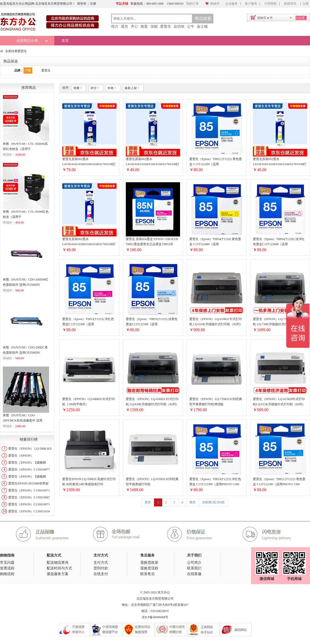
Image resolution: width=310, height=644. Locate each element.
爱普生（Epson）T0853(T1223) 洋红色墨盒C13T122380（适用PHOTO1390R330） (88, 322)
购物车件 (265, 18)
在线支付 (101, 574)
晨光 (125, 26)
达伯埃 (179, 26)
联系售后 (148, 574)
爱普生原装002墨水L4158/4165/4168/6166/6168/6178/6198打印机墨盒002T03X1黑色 (89, 162)
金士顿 (202, 26)
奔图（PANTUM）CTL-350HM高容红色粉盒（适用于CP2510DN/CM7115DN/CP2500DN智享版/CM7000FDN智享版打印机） (26, 147)
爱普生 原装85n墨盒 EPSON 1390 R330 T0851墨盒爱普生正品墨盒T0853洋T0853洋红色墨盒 (152, 242)
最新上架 (132, 88)
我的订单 (192, 4)
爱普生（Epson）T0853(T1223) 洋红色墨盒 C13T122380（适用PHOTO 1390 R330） (215, 482)
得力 (115, 26)
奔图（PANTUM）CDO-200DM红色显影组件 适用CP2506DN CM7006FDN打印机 (26, 283)
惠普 (144, 26)
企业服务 (231, 4)
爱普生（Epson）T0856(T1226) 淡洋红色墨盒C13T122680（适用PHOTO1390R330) (279, 242)
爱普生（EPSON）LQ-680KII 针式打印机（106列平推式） (89, 402)
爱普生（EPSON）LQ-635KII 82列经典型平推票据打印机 (152, 482)
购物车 (212, 4)
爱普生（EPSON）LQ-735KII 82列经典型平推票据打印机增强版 (216, 402)
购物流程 (7, 574)
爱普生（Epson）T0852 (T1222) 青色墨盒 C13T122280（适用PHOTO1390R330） (216, 162)
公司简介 (194, 563)
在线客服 (194, 574)
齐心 (134, 26)
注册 (93, 4)
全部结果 (11, 51)
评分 (95, 88)
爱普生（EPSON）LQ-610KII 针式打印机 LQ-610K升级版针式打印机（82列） (216, 322)
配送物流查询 (58, 563)
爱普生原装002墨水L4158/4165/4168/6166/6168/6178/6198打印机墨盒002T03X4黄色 (280, 162)
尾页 (192, 502)
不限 (28, 70)
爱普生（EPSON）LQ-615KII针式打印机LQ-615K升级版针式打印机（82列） (279, 402)
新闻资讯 (290, 4)
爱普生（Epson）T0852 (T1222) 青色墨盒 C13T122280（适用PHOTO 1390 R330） (279, 482)
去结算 (300, 18)
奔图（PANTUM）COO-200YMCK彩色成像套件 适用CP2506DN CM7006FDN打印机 (24, 418)
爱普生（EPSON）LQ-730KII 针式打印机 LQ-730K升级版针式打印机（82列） (280, 322)
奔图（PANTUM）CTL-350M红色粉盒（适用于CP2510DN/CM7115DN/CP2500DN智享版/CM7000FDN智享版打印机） (26, 215)
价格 (112, 88)
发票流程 (7, 568)
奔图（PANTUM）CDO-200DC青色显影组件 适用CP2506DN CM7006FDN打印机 (25, 350)
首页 (65, 41)
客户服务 (251, 4)
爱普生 (166, 26)
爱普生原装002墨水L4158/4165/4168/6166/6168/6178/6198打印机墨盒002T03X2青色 (153, 162)
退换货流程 (149, 568)
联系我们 (194, 568)
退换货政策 (149, 563)
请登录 (82, 4)
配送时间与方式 (59, 568)
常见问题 (7, 563)
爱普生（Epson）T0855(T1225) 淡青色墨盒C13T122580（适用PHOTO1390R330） (152, 322)
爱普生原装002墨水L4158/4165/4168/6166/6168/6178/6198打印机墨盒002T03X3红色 (89, 242)
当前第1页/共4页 (213, 502)
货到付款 (101, 568)
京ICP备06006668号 (155, 617)
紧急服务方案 (58, 574)
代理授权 (270, 4)
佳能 (154, 26)
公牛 (191, 26)
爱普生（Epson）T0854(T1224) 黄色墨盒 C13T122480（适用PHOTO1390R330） (215, 242)
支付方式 (101, 563)
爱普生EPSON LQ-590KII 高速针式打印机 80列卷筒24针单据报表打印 (89, 482)
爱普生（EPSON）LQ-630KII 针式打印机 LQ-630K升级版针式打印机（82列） (152, 402)
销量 (78, 88)
